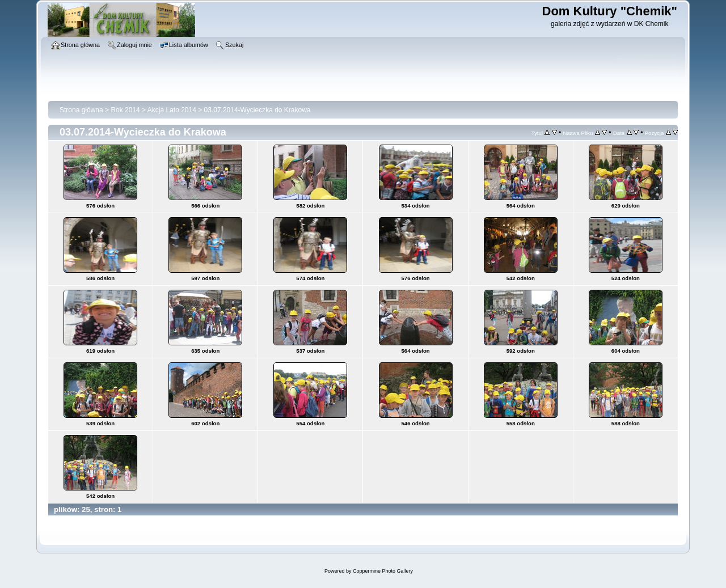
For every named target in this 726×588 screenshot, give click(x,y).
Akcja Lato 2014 (172, 110)
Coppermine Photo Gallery (383, 571)
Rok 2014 (125, 110)
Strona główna (81, 110)
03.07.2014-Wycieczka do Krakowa (258, 110)
